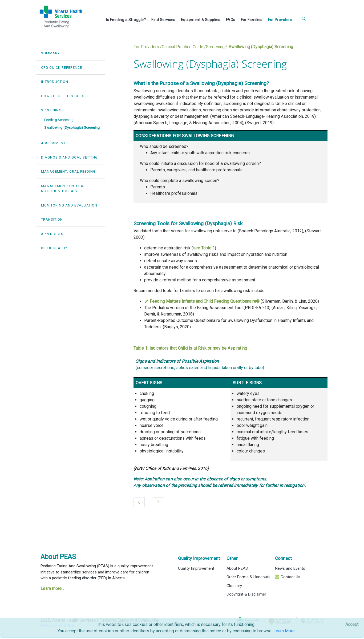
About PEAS (58, 557)
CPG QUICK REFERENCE (62, 68)
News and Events (290, 568)
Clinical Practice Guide (183, 47)
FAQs (231, 20)
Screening (215, 47)
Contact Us (290, 577)
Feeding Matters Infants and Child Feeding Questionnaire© (205, 301)
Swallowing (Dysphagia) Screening (72, 128)
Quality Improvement (199, 558)
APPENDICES (52, 234)
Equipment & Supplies (201, 20)
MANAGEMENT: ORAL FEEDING (68, 171)
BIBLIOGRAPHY (54, 248)
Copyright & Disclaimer (246, 594)
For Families (252, 20)
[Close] (352, 625)
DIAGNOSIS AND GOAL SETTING (69, 157)
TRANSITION (52, 219)
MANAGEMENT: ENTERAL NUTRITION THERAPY (63, 189)
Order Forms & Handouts (248, 577)
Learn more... (52, 589)
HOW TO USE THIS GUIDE (63, 96)
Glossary (234, 586)
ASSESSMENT (53, 143)
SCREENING (51, 110)
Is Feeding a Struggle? (126, 20)
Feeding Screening (59, 120)
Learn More (284, 631)
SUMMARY (50, 53)
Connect (283, 558)
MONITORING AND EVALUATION (69, 205)
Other (232, 558)
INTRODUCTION (55, 82)
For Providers (280, 20)
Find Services (163, 20)
